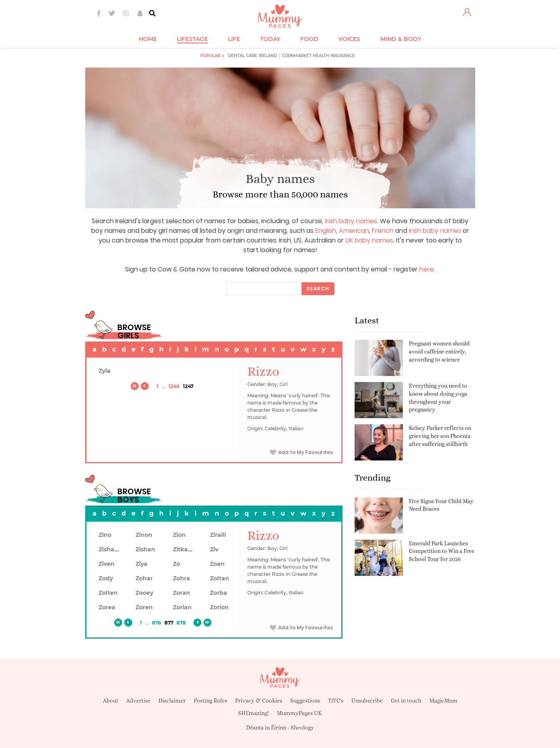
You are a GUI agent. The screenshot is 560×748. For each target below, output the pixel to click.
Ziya (142, 564)
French (383, 231)
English (326, 231)
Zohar (144, 578)
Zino (105, 535)
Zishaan (110, 549)
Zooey (144, 593)
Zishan (145, 549)
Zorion (219, 607)
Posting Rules (210, 701)
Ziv (214, 549)
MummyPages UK (299, 713)
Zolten (108, 593)
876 (157, 623)
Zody (106, 578)
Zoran (182, 593)
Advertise (138, 701)
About (111, 701)
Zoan (217, 564)
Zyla (105, 371)
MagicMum (443, 701)
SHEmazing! (253, 713)
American (354, 231)
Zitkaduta (187, 549)
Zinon (144, 535)
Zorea (107, 607)
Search (318, 289)
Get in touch (406, 701)
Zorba (218, 593)
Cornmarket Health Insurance (318, 56)
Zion (179, 535)
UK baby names (369, 240)
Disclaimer (172, 701)
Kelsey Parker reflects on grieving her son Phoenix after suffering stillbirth (440, 436)
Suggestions (305, 701)
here (427, 269)
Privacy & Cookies (259, 701)
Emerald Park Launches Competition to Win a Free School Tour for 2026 (442, 551)
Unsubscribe (367, 701)
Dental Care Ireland (252, 56)
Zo (176, 564)
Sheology (302, 727)
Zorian (182, 607)
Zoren (144, 607)
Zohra (182, 578)
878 (181, 623)
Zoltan (219, 578)
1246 (174, 386)
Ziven (107, 564)
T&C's (336, 701)
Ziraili (218, 535)
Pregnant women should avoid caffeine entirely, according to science (439, 351)
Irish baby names (351, 221)
